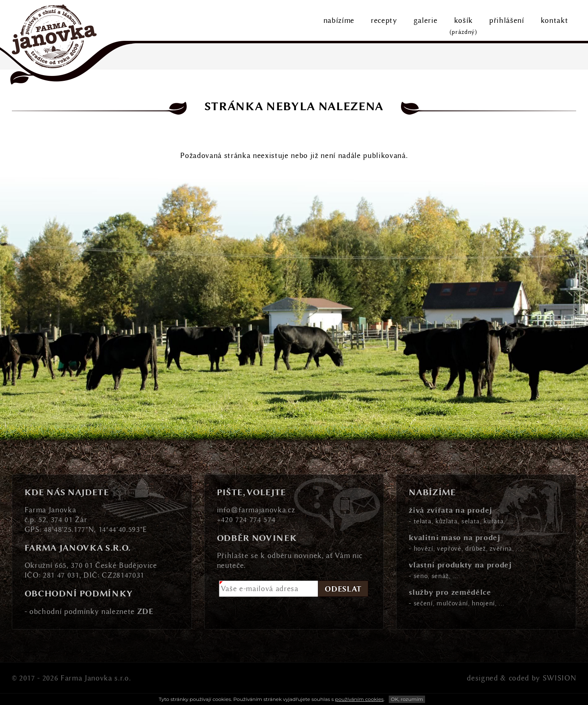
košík (463, 26)
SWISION (560, 678)
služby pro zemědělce (450, 592)
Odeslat (343, 588)
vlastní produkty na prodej (460, 564)
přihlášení (507, 20)
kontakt (555, 20)
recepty (384, 20)
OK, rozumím (407, 699)
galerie (426, 20)
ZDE (145, 611)
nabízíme (339, 20)
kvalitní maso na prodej (454, 537)
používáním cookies (360, 699)
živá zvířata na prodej (451, 510)
